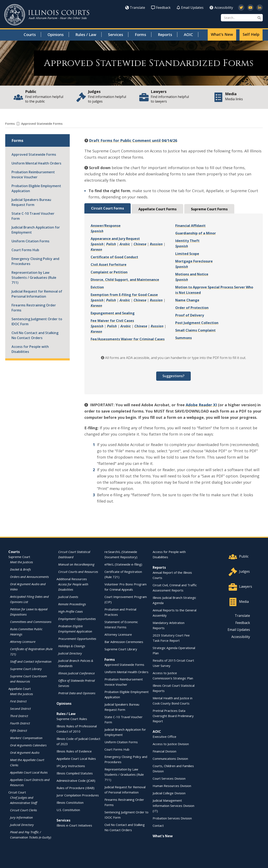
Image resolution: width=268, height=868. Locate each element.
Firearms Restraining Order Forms (34, 307)
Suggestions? (173, 376)
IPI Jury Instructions (71, 766)
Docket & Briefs (20, 569)
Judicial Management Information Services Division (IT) (173, 805)
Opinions (56, 35)
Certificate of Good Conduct (114, 257)
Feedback (161, 8)
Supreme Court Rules (72, 719)
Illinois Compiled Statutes (75, 773)
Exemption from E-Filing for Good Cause (124, 294)
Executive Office (164, 736)
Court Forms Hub (25, 250)
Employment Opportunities (77, 619)
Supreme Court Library (26, 669)
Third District (19, 716)
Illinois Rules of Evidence (74, 751)
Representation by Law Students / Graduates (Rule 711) (34, 277)
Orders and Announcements (29, 576)
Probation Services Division (172, 818)
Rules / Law (86, 35)
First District (18, 701)
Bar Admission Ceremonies (124, 642)
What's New (222, 34)
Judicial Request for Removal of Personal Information (37, 294)
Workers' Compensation (26, 738)
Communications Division (170, 758)
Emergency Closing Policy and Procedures (35, 261)
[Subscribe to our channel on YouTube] (250, 8)
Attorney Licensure (23, 641)
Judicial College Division (169, 793)
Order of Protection (192, 307)
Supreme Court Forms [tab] (209, 209)
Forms (140, 35)
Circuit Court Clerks (23, 810)
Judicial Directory (22, 824)
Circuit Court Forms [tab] (108, 208)
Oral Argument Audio (25, 752)
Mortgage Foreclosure (194, 261)
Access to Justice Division (171, 744)
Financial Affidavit (190, 225)
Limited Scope (187, 253)
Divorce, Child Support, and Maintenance (125, 279)
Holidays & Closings (72, 646)
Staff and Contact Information (31, 661)
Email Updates (190, 8)
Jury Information (21, 817)
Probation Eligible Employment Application (36, 188)
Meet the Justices (21, 562)
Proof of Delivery (190, 315)
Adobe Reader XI (201, 405)
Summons (184, 338)
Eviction (97, 287)
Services (116, 35)
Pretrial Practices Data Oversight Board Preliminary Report (173, 716)
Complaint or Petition (109, 272)
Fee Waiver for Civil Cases (112, 320)
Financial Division (164, 751)
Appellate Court (20, 688)
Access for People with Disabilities (30, 349)
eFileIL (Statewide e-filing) (123, 564)
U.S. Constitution (68, 810)
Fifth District (19, 730)
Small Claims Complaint (195, 330)
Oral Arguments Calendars (28, 745)
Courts (30, 35)
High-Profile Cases (70, 611)
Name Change (187, 300)
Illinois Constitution (70, 802)
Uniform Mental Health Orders (36, 163)
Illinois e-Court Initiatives (74, 825)
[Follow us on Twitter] (241, 8)
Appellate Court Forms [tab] (157, 209)
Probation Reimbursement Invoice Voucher (33, 174)
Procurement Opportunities (77, 638)
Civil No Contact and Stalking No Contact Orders (35, 335)
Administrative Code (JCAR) (76, 780)
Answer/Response (106, 225)
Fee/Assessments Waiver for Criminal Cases (128, 339)
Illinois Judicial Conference (76, 673)
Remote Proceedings (72, 604)
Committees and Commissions (31, 621)
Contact (158, 825)
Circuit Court (17, 792)
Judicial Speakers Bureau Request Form (31, 202)
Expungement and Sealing (113, 313)
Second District (20, 708)
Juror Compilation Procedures (78, 795)
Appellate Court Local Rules (29, 772)
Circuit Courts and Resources (78, 571)
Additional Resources (72, 579)
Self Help (251, 34)
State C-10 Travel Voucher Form (33, 216)
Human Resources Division (172, 786)
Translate (135, 8)
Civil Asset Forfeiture (109, 264)
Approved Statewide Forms (34, 154)
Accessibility (221, 8)
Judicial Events (68, 597)
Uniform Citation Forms (30, 241)
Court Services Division (169, 778)
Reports (165, 35)
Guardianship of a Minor (196, 233)
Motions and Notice (192, 274)
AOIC (188, 35)
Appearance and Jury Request (115, 238)
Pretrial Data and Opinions (77, 693)
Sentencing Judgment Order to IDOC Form (37, 321)
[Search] (242, 18)
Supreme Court (19, 557)
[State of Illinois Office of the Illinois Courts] (47, 15)
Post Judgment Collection (197, 323)
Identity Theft (187, 240)
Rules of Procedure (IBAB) (75, 788)
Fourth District (20, 723)
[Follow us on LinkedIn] (260, 8)
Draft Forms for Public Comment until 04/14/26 (133, 140)
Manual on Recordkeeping (76, 564)
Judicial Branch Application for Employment (36, 230)
